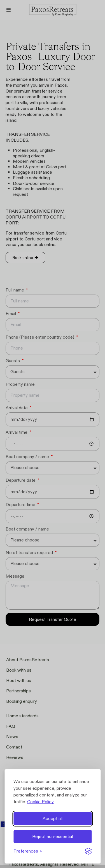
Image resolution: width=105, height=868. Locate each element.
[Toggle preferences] (28, 851)
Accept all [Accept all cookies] (53, 818)
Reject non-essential (53, 836)
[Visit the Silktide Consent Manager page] (88, 851)
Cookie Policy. (41, 802)
